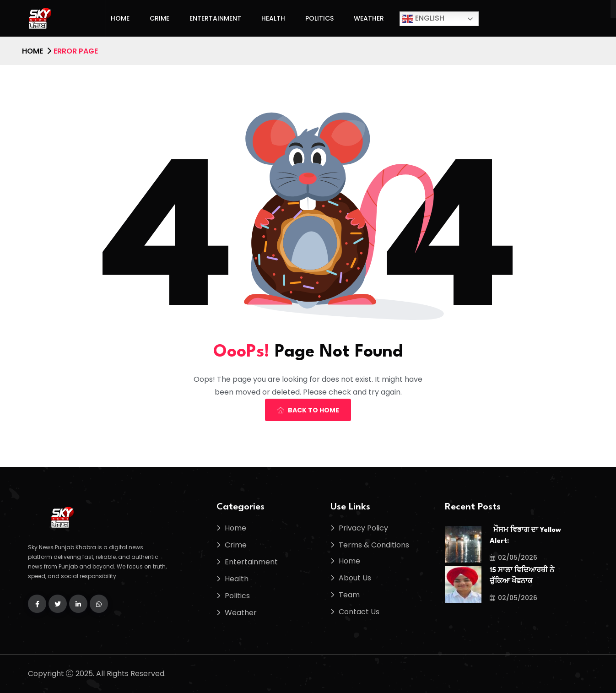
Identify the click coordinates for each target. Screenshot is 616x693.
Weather (369, 18)
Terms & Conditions (374, 545)
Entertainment (215, 18)
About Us (355, 578)
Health (273, 18)
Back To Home (308, 410)
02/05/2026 (513, 558)
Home (120, 18)
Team (349, 595)
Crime (159, 18)
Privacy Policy (363, 528)
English (423, 19)
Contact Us (359, 612)
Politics (319, 18)
